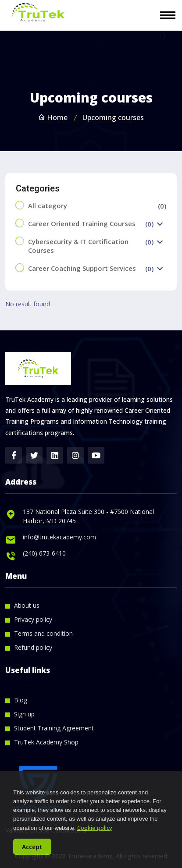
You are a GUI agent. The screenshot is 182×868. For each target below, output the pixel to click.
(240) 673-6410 (44, 553)
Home (53, 117)
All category (48, 205)
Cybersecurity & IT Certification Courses (78, 246)
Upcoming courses (113, 117)
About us (27, 605)
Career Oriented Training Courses (82, 223)
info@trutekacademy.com (59, 537)
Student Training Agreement (54, 728)
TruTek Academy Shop (46, 742)
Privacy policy (33, 619)
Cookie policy (95, 828)
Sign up (24, 714)
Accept (32, 847)
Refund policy (33, 647)
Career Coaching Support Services (82, 268)
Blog (21, 700)
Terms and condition (43, 633)
